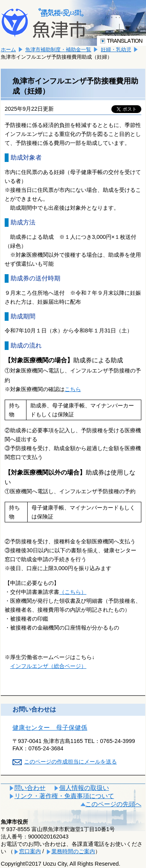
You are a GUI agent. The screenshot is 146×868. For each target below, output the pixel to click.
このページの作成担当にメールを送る (70, 762)
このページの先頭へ (113, 804)
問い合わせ (30, 788)
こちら (73, 389)
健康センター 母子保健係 (50, 728)
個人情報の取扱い (84, 788)
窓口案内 (30, 851)
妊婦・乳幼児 (116, 50)
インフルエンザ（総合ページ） (48, 666)
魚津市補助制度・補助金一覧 (58, 50)
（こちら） (73, 592)
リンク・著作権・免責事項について (64, 796)
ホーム (8, 50)
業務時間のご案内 (73, 851)
